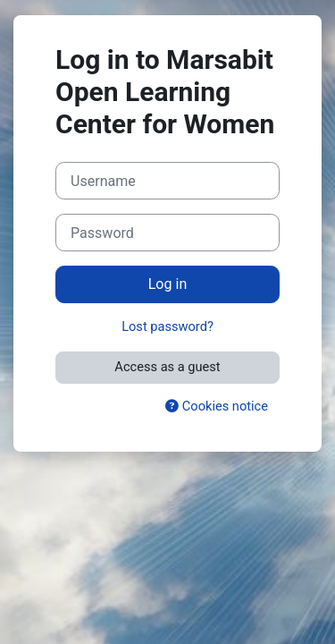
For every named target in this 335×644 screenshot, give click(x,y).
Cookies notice (217, 406)
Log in (168, 284)
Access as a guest (167, 367)
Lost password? (167, 326)
